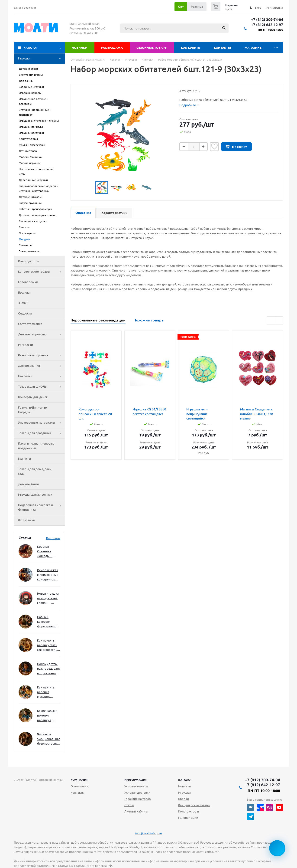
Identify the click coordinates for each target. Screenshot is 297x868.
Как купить (191, 48)
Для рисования (41, 366)
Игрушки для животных (35, 495)
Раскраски (26, 345)
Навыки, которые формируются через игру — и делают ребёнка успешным (48, 622)
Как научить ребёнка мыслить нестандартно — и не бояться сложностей (48, 692)
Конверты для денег (33, 397)
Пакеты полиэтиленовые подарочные (36, 446)
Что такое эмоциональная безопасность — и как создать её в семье (49, 739)
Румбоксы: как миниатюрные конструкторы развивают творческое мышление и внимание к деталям (48, 575)
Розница (197, 7)
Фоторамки (27, 520)
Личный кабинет (136, 811)
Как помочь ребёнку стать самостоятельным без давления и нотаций (49, 645)
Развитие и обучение (41, 355)
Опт (181, 7)
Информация (136, 780)
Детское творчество (41, 334)
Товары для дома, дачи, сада (35, 471)
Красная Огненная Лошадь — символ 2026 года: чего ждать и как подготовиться (48, 552)
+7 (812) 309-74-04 (267, 20)
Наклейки (41, 376)
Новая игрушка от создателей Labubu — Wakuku (48, 598)
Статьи (129, 805)
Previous (90, 188)
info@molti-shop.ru (148, 833)
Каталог (31, 48)
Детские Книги (29, 484)
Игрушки (41, 59)
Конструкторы (28, 261)
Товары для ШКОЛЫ (41, 387)
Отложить (214, 147)
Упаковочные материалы (41, 423)
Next (158, 188)
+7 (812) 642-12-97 (267, 25)
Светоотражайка (30, 324)
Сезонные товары (152, 48)
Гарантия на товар (138, 799)
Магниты (24, 459)
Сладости (25, 313)
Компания (79, 780)
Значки (23, 303)
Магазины (253, 48)
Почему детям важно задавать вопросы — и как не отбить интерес (48, 669)
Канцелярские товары (41, 272)
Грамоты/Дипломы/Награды (33, 410)
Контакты (222, 48)
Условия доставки (137, 793)
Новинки (80, 48)
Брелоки (24, 292)
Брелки (184, 799)
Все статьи (53, 538)
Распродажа (112, 48)
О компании (79, 786)
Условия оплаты (136, 786)
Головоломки (28, 282)
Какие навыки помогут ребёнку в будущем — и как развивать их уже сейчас (47, 716)
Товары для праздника (41, 433)
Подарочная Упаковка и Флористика (41, 508)
